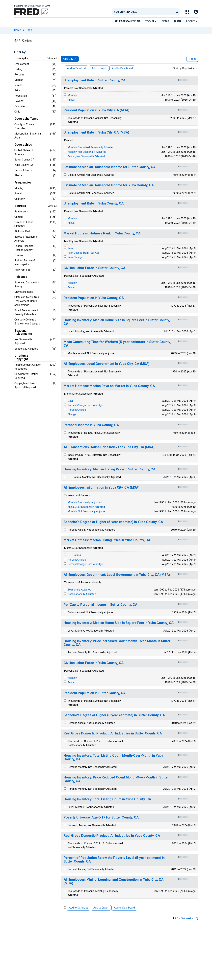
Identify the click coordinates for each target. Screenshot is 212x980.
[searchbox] (144, 12)
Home (18, 30)
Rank (70, 248)
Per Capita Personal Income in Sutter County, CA (100, 605)
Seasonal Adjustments (23, 332)
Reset (192, 59)
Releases (21, 277)
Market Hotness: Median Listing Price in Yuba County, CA (107, 540)
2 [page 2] (175, 918)
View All (52, 58)
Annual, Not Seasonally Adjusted (86, 156)
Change (72, 414)
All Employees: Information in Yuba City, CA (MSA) (102, 488)
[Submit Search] (177, 12)
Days (71, 401)
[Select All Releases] (63, 68)
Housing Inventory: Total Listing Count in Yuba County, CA (107, 799)
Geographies (23, 145)
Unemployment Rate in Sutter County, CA (94, 80)
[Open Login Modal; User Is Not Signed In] (196, 12)
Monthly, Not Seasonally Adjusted (87, 152)
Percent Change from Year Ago (85, 405)
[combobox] (143, 12)
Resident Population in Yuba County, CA (94, 298)
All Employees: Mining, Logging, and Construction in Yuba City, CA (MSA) (114, 881)
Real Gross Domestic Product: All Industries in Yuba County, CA (112, 836)
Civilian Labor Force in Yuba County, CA (94, 663)
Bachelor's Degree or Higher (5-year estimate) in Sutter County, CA (114, 715)
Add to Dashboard (122, 68)
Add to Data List (76, 68)
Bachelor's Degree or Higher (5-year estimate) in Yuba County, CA (113, 522)
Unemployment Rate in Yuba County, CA (94, 203)
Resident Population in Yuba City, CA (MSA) (96, 110)
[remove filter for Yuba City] (75, 59)
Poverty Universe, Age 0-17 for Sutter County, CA (101, 817)
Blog (177, 21)
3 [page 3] (178, 918)
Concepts (21, 58)
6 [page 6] (184, 918)
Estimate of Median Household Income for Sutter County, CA (110, 167)
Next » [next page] (189, 918)
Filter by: (20, 52)
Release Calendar (127, 21)
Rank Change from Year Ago (84, 253)
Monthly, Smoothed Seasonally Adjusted (91, 147)
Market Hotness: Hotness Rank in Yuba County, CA (102, 233)
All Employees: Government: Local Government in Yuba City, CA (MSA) (117, 575)
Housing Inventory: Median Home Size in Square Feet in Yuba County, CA (119, 623)
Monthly (72, 95)
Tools (151, 21)
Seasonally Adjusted (79, 590)
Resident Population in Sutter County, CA (95, 693)
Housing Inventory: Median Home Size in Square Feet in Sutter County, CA (117, 322)
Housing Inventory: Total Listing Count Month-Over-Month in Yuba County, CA (113, 757)
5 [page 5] (182, 918)
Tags (29, 30)
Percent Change (77, 410)
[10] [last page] (196, 918)
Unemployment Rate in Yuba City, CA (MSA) (96, 132)
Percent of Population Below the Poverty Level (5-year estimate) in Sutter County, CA (114, 860)
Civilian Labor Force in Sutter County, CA (94, 268)
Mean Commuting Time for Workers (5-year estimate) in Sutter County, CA (117, 344)
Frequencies (23, 182)
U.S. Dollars (74, 555)
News (165, 21)
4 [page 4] (180, 918)
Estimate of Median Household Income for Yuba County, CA (109, 185)
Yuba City (68, 59)
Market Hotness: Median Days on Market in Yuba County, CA (109, 386)
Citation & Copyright (21, 357)
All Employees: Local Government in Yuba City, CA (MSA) (107, 364)
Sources (20, 206)
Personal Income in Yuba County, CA (91, 425)
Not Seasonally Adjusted (82, 594)
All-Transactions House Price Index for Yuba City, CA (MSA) (109, 447)
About (192, 21)
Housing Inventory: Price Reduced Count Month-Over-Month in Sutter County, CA (116, 779)
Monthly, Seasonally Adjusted (85, 502)
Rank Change (75, 257)
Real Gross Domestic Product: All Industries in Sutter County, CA (113, 733)
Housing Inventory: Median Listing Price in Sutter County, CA (109, 469)
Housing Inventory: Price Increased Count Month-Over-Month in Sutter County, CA (117, 643)
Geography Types (26, 119)
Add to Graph (99, 68)
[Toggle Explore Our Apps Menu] (187, 12)
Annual (71, 100)
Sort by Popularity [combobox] (184, 68)
